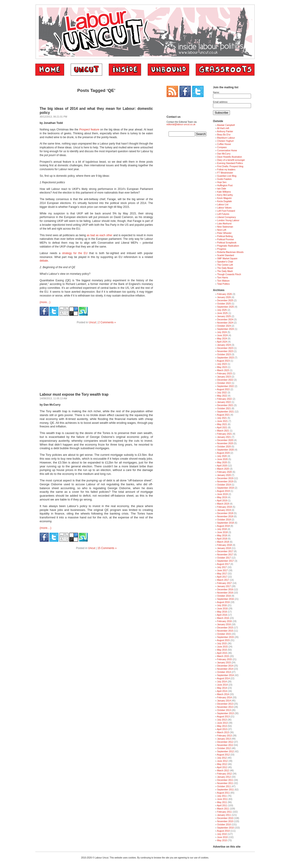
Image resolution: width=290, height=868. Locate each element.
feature (89, 130)
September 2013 (225, 713)
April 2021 (222, 428)
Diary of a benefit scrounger (231, 160)
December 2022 (225, 380)
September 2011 (225, 790)
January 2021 (224, 437)
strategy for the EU (75, 253)
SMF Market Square (227, 259)
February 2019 (224, 507)
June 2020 (222, 459)
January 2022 (224, 402)
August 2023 (223, 361)
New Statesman (225, 227)
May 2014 (222, 688)
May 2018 (222, 536)
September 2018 (225, 523)
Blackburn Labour (226, 138)
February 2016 (224, 621)
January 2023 (224, 377)
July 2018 (222, 529)
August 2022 (223, 389)
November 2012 (225, 745)
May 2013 (222, 726)
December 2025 (225, 300)
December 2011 (225, 780)
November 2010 (225, 821)
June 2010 (222, 837)
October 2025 (224, 304)
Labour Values (224, 208)
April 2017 (222, 577)
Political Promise (225, 239)
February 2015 (224, 659)
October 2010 (224, 825)
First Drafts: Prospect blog (230, 166)
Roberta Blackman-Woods (230, 252)
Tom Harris (222, 278)
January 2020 (224, 475)
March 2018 (223, 542)
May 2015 (222, 650)
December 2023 (225, 348)
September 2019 (225, 488)
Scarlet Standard (226, 255)
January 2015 (224, 663)
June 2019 (222, 494)
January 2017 (224, 586)
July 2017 (222, 567)
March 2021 (223, 431)
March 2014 (223, 694)
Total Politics (223, 284)
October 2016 (224, 596)
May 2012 (222, 764)
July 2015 (222, 644)
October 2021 (224, 408)
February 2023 (224, 374)
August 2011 (223, 793)
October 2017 (224, 558)
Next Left (222, 230)
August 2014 (223, 678)
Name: (216, 92)
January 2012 (224, 777)
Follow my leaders (226, 170)
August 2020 (223, 453)
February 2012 (224, 774)
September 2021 (225, 412)
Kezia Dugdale (224, 201)
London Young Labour (228, 220)
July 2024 (222, 332)
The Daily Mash (225, 271)
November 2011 (225, 783)
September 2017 (225, 561)
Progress (222, 249)
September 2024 (225, 329)
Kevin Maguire (224, 198)
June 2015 (222, 647)
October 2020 (224, 447)
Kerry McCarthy (225, 195)
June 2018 (222, 532)
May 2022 (222, 396)
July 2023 (222, 364)
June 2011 (222, 799)
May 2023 (222, 367)
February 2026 (224, 294)
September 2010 (225, 828)
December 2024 (225, 320)
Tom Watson (223, 281)
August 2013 (223, 717)
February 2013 (224, 736)
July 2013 (222, 720)
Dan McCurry (224, 154)
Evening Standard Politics (230, 163)
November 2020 (225, 443)
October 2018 (224, 520)
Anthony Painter (225, 131)
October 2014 (224, 672)
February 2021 (224, 434)
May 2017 (222, 574)
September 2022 (225, 386)
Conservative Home (227, 151)
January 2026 (224, 297)
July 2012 (222, 758)
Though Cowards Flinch (229, 274)
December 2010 (225, 818)
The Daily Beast (225, 268)
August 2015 (223, 640)
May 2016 (222, 612)
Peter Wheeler (224, 233)
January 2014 (224, 701)
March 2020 (223, 469)
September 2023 (225, 358)
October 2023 (224, 354)
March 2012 (223, 771)
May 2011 (222, 802)
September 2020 (225, 450)
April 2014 (222, 691)
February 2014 (224, 698)
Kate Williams (224, 192)
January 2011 (224, 815)
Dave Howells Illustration (230, 157)
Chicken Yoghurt (225, 141)
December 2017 (225, 551)
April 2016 (222, 615)
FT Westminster (225, 173)
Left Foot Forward (226, 211)
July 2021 (222, 418)
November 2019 (225, 482)
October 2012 (224, 748)
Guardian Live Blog (227, 176)
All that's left (223, 128)
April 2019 (222, 501)
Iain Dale (221, 189)
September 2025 (225, 307)
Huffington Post (225, 185)
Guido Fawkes (224, 179)
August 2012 (223, 755)
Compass (222, 147)
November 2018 (225, 516)
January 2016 (224, 624)
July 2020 (222, 456)
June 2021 (222, 421)
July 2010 (222, 834)
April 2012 (222, 767)
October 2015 (224, 634)
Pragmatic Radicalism (228, 246)
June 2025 (222, 313)
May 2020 (222, 462)
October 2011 (224, 786)
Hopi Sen (222, 182)
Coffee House (224, 144)
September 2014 (225, 675)
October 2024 (224, 326)
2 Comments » (107, 322)
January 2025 (224, 316)
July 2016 (222, 605)
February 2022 (224, 399)
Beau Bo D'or (224, 135)
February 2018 (224, 545)
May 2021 (222, 424)
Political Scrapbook (227, 243)
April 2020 (222, 466)
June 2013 (222, 723)
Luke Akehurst (224, 224)
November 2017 (225, 555)
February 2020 (224, 472)
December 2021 (225, 405)
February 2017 (224, 583)
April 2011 (222, 805)
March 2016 (223, 618)
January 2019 (224, 510)
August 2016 (223, 602)
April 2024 (222, 342)
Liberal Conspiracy (226, 217)
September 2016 (225, 599)
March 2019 (223, 504)
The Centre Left (225, 265)
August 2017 (223, 564)
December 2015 (225, 628)
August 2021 (223, 415)
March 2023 (223, 370)
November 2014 (225, 669)
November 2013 (225, 707)
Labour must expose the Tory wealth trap (74, 394)
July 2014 (222, 682)
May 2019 (222, 497)
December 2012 (225, 742)
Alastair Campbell (226, 125)
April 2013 (222, 729)
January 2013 (224, 739)
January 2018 (224, 548)
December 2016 (225, 590)
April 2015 (222, 653)
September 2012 (225, 752)
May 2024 (222, 339)
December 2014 (225, 666)
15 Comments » (107, 548)
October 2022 (224, 383)
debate (44, 261)
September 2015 (225, 637)
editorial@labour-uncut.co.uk (181, 124)
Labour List (223, 205)
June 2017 (222, 570)
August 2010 (223, 831)
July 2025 (222, 310)
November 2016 (225, 593)
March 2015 (223, 656)
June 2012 (222, 761)
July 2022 (222, 393)
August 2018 (223, 526)
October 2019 (224, 485)
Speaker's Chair (225, 262)
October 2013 (224, 710)
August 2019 (223, 491)
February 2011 (224, 812)
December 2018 (225, 513)
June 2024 (222, 335)
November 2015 (225, 631)
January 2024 (224, 345)
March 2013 (223, 732)
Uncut (92, 322)
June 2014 (222, 685)
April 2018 (222, 539)
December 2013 (225, 704)
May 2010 (222, 840)
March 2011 (223, 809)
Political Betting (225, 236)
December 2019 (225, 478)
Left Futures (223, 214)
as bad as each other (100, 235)
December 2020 (225, 440)
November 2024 (225, 323)
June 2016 (222, 609)
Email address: (220, 102)
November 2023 (225, 351)
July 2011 (222, 796)
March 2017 (223, 580)
